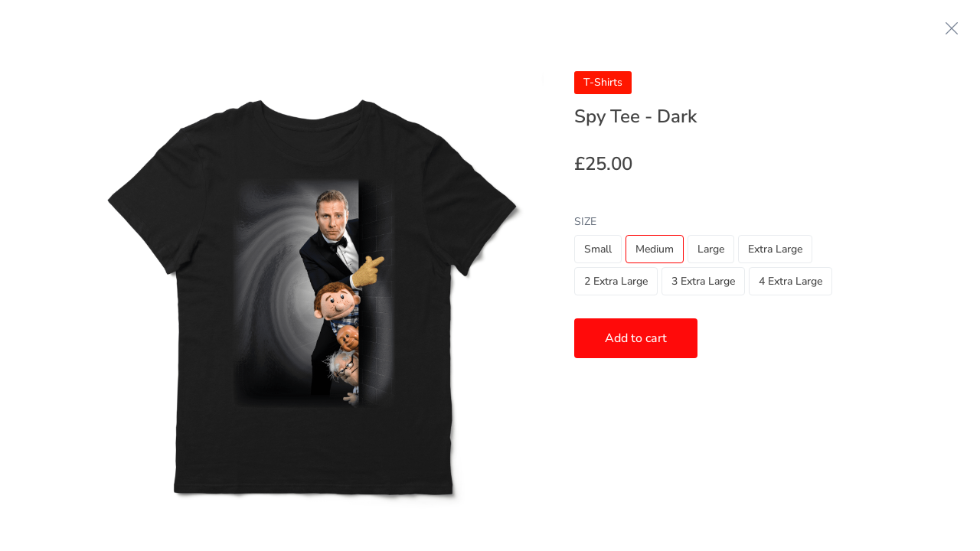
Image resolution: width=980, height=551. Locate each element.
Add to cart (636, 338)
